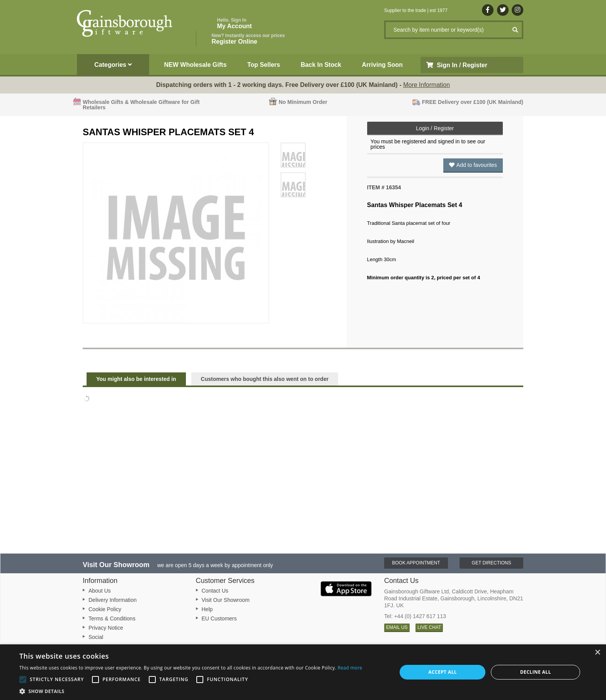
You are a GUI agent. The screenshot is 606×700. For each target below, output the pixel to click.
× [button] (597, 653)
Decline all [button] (536, 672)
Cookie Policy (105, 609)
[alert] (303, 672)
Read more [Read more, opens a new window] (350, 668)
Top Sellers (264, 65)
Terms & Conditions (112, 618)
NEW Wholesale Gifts (196, 65)
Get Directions (492, 563)
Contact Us (215, 591)
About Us (100, 591)
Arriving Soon (382, 65)
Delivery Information (113, 600)
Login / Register (435, 128)
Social (96, 637)
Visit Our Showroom (226, 600)
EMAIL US (397, 627)
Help (207, 609)
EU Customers (219, 618)
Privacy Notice (106, 628)
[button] (191, 691)
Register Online (248, 39)
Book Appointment (416, 563)
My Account (235, 23)
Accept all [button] (443, 672)
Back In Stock (321, 65)
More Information (426, 85)
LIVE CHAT (429, 627)
